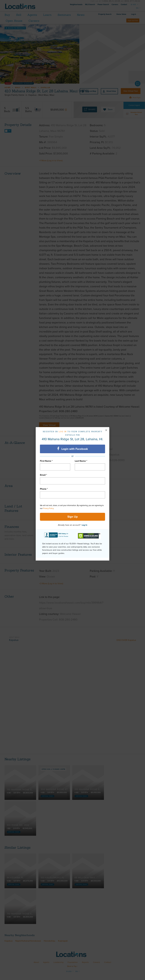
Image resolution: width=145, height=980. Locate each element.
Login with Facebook (73, 449)
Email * (43, 475)
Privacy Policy (48, 508)
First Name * (46, 461)
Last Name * (81, 461)
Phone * (44, 489)
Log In (84, 525)
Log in (63, 432)
